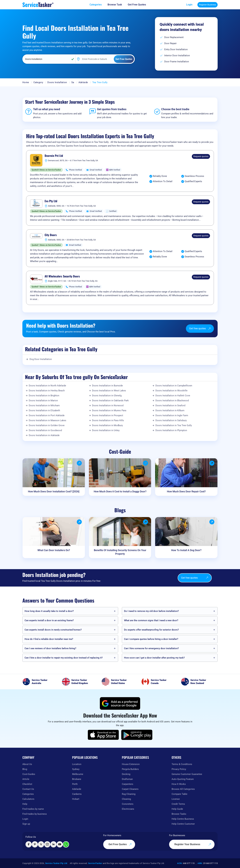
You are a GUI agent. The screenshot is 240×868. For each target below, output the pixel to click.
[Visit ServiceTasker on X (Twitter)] (41, 844)
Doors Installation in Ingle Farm (172, 415)
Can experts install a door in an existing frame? (49, 620)
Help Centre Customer (183, 824)
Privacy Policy (179, 769)
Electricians (128, 809)
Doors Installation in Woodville (171, 391)
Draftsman (127, 779)
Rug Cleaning (129, 794)
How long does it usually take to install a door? (49, 611)
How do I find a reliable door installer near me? (49, 639)
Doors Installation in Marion (43, 401)
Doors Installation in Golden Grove (47, 425)
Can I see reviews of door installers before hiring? (50, 648)
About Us (27, 764)
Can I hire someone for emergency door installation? (151, 648)
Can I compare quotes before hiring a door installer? (151, 639)
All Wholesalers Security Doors (62, 276)
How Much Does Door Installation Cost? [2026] (54, 492)
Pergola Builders (130, 769)
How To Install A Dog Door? (186, 550)
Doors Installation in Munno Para (109, 410)
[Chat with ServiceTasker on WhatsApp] (66, 844)
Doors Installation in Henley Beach (47, 391)
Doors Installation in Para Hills (108, 420)
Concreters (128, 804)
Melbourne (78, 774)
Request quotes (201, 156)
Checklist (27, 784)
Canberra (77, 794)
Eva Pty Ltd (51, 201)
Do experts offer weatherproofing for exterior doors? (151, 630)
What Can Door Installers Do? (54, 550)
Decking (126, 774)
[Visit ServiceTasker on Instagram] (47, 844)
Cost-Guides (29, 774)
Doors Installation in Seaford (170, 405)
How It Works (179, 784)
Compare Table (179, 794)
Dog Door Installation (41, 359)
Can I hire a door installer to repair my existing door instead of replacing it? (64, 658)
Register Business (208, 5)
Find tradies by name (33, 809)
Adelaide (83, 82)
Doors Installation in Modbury (107, 425)
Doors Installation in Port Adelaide (47, 415)
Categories (28, 794)
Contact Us (28, 789)
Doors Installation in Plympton (171, 430)
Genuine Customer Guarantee (187, 774)
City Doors (51, 235)
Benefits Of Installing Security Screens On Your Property (120, 552)
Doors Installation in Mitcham (44, 405)
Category (38, 82)
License (176, 799)
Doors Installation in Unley (106, 430)
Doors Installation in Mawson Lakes (47, 420)
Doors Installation (57, 82)
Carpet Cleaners (130, 789)
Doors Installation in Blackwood (172, 401)
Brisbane (77, 779)
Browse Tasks (179, 814)
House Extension (131, 764)
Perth (75, 784)
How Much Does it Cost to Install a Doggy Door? (120, 492)
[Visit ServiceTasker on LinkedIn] (53, 844)
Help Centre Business (183, 819)
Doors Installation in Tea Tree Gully (174, 425)
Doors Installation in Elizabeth (44, 410)
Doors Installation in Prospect (108, 415)
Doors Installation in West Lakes (109, 391)
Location (77, 764)
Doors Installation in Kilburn (170, 410)
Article (26, 779)
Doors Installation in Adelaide (44, 435)
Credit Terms (178, 804)
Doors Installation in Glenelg (107, 396)
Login (189, 5)
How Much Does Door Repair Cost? (186, 492)
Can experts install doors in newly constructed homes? (53, 630)
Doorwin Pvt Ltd (54, 156)
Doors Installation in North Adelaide (47, 386)
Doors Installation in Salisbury (171, 420)
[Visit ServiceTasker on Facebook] (29, 844)
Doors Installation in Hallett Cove (173, 396)
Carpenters (128, 784)
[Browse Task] (117, 5)
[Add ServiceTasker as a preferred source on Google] (120, 703)
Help (25, 804)
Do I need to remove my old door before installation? (151, 611)
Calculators (28, 799)
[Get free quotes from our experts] (139, 5)
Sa (73, 82)
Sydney (76, 769)
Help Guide (177, 809)
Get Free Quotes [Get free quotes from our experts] (120, 844)
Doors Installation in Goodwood (45, 430)
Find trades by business (35, 814)
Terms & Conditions (182, 764)
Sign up (26, 824)
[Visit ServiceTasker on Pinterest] (35, 844)
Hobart (76, 799)
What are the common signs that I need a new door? (151, 620)
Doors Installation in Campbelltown (174, 386)
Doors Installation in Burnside (107, 386)
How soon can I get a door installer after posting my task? (154, 658)
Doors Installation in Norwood (108, 405)
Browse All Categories (183, 789)
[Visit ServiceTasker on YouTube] (60, 844)
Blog (25, 769)
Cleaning (126, 799)
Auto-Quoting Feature (183, 779)
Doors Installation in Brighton (44, 396)
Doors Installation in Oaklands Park (110, 401)
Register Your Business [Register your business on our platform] (193, 844)
